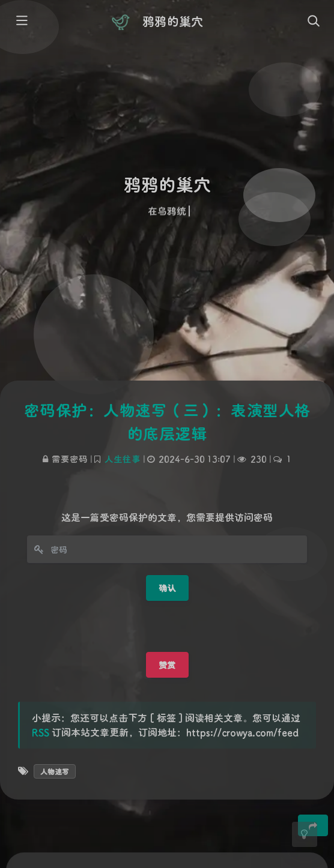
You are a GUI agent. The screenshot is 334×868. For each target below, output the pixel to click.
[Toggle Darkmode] (305, 834)
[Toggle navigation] (313, 22)
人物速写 (55, 771)
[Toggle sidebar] (21, 22)
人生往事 (123, 459)
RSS (41, 732)
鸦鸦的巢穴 (172, 21)
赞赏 (167, 665)
